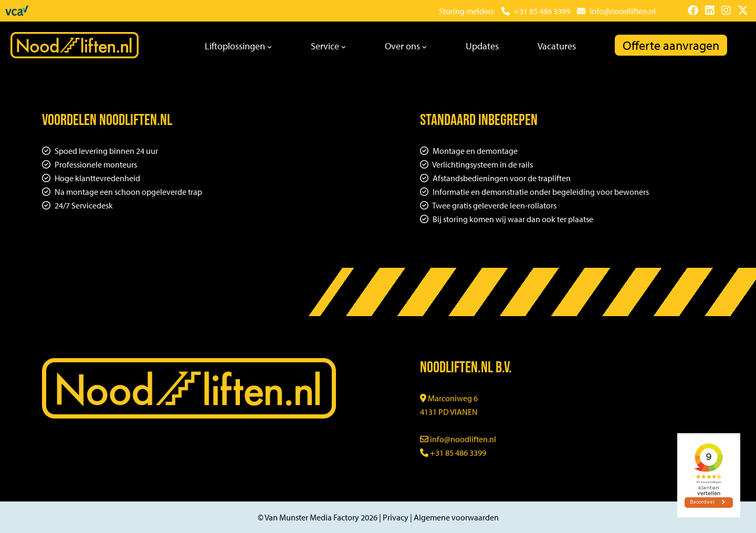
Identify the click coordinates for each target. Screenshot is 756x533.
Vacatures (557, 46)
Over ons (406, 46)
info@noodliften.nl (458, 439)
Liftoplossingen (238, 46)
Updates (482, 46)
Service (328, 46)
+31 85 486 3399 (453, 453)
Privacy (396, 517)
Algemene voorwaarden (456, 517)
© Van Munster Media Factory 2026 (318, 517)
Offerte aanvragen (671, 45)
